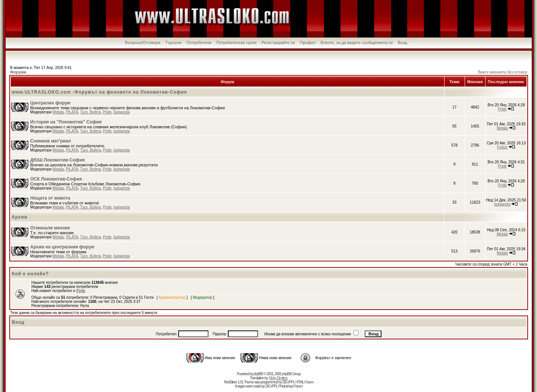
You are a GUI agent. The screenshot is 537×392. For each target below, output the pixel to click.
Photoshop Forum (290, 386)
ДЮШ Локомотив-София (57, 160)
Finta (81, 291)
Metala (58, 112)
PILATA (72, 112)
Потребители (199, 43)
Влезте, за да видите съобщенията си (357, 43)
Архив (19, 217)
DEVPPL (288, 382)
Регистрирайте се (278, 43)
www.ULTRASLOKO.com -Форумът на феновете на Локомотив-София (99, 92)
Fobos (502, 147)
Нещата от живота (50, 198)
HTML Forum (304, 382)
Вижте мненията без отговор (503, 72)
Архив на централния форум (62, 247)
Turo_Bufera (90, 112)
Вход (403, 43)
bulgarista (122, 112)
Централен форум (50, 103)
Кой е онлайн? (30, 274)
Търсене (173, 43)
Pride (107, 112)
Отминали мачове (50, 228)
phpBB (258, 374)
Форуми (18, 72)
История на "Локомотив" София (66, 122)
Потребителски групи (236, 43)
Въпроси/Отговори (143, 43)
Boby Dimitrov (278, 378)
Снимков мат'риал (51, 141)
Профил (308, 43)
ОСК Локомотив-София (56, 179)
